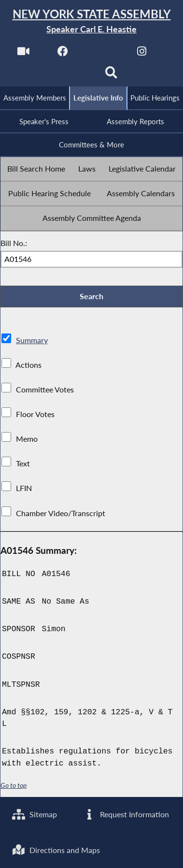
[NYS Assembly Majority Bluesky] (72, 76)
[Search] (111, 76)
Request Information (126, 814)
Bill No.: (14, 243)
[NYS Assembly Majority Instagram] (142, 54)
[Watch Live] (23, 54)
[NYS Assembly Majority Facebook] (63, 54)
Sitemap (35, 814)
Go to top (14, 785)
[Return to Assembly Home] (91, 22)
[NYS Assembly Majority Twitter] (103, 54)
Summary (32, 340)
